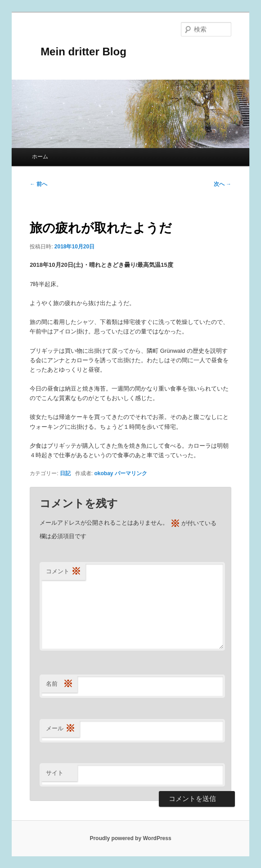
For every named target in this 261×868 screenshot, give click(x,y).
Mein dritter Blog (78, 52)
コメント (63, 572)
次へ (223, 184)
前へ (38, 184)
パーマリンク (131, 473)
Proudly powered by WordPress (130, 838)
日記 (65, 473)
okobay (103, 473)
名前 (59, 684)
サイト (55, 773)
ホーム (40, 157)
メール (61, 729)
